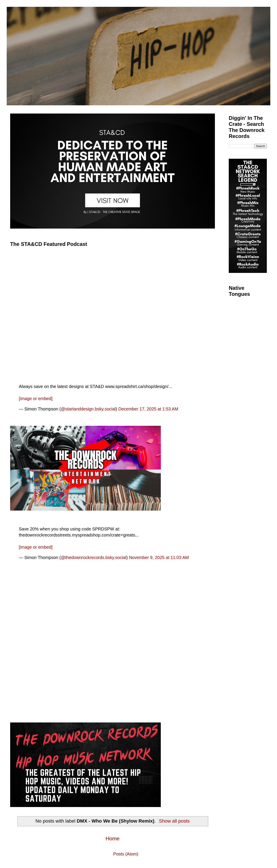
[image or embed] (36, 399)
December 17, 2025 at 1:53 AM (148, 409)
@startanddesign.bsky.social (88, 409)
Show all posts (174, 821)
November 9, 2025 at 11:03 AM (159, 557)
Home (113, 838)
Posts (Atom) (126, 854)
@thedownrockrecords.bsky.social (93, 557)
